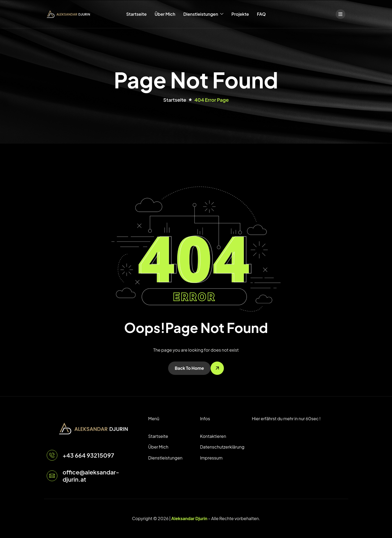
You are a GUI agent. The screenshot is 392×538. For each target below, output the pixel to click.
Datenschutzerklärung (222, 447)
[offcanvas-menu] (340, 14)
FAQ (261, 14)
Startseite (136, 14)
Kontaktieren (213, 436)
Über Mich (165, 14)
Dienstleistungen (203, 14)
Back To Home (189, 368)
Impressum (211, 458)
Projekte (240, 14)
